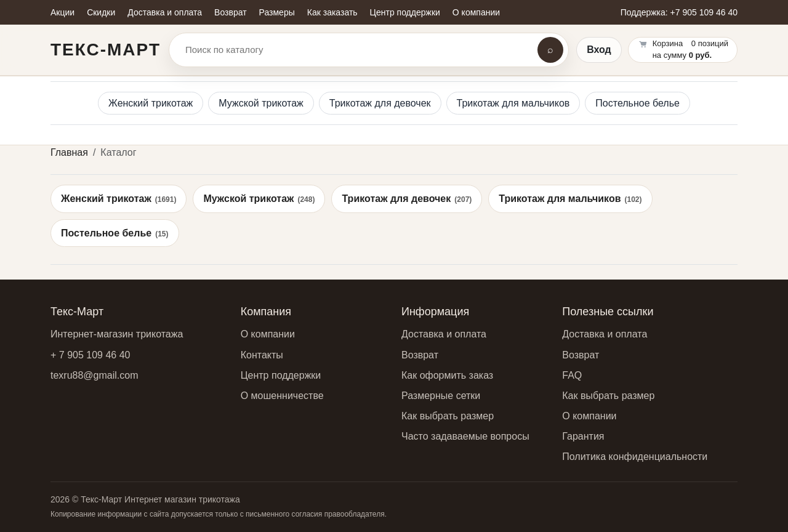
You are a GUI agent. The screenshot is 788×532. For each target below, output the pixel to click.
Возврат (420, 355)
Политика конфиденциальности (635, 457)
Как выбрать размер (448, 416)
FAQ (572, 375)
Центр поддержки (281, 375)
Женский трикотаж (151, 103)
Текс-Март (106, 50)
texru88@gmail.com (94, 375)
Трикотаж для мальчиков (513, 103)
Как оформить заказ (447, 375)
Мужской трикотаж (261, 103)
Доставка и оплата (444, 334)
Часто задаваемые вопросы (465, 436)
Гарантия (583, 436)
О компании (268, 334)
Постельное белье (637, 103)
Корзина (668, 43)
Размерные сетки (441, 396)
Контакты (262, 355)
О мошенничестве (282, 396)
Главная (69, 152)
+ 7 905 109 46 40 (90, 355)
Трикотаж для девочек (380, 103)
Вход (599, 50)
